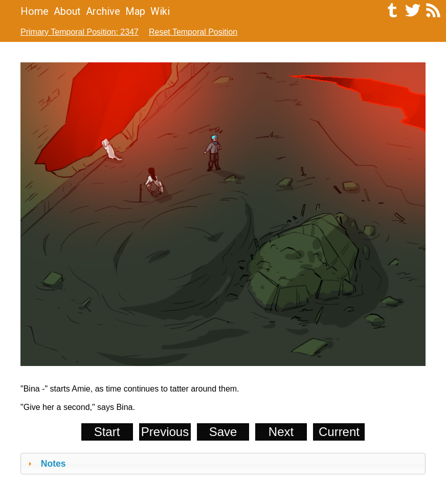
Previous (165, 432)
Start (107, 432)
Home (35, 11)
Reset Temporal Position (193, 32)
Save (223, 432)
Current (339, 432)
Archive (103, 11)
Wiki (160, 11)
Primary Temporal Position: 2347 (80, 32)
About (67, 11)
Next (281, 432)
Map (135, 11)
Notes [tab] (46, 464)
